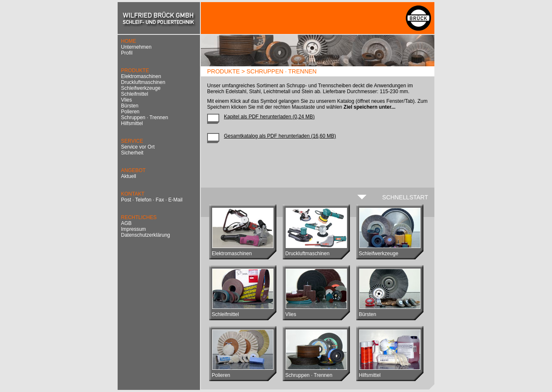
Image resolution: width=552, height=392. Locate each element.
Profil (127, 53)
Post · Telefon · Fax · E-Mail (152, 200)
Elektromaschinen (141, 76)
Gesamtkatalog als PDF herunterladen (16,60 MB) (280, 136)
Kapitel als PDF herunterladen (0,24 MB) (269, 117)
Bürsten (130, 106)
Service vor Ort (138, 147)
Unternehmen (136, 47)
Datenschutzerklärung (146, 235)
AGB (126, 223)
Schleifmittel (135, 94)
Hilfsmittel (132, 123)
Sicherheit (132, 153)
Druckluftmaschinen (143, 82)
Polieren (130, 112)
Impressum (133, 229)
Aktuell (129, 176)
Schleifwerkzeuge (141, 88)
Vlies (126, 100)
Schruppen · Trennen (145, 118)
